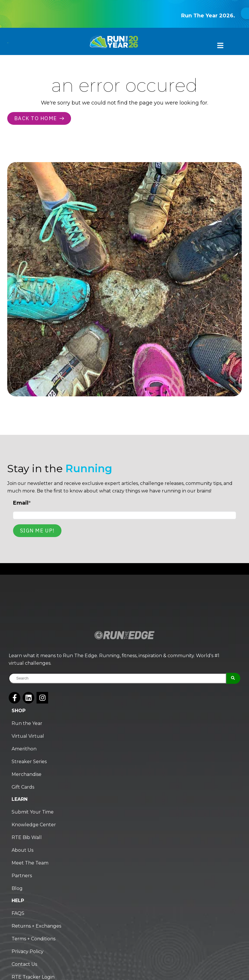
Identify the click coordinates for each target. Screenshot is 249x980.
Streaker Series (29, 762)
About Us (22, 850)
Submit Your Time (33, 812)
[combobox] (118, 678)
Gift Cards (23, 787)
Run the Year (27, 723)
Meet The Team (30, 863)
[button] (219, 46)
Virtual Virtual (28, 736)
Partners (22, 876)
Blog (17, 888)
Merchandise (27, 774)
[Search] (233, 678)
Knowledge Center (34, 825)
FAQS (18, 913)
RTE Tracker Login (33, 977)
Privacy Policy (28, 951)
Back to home (39, 118)
